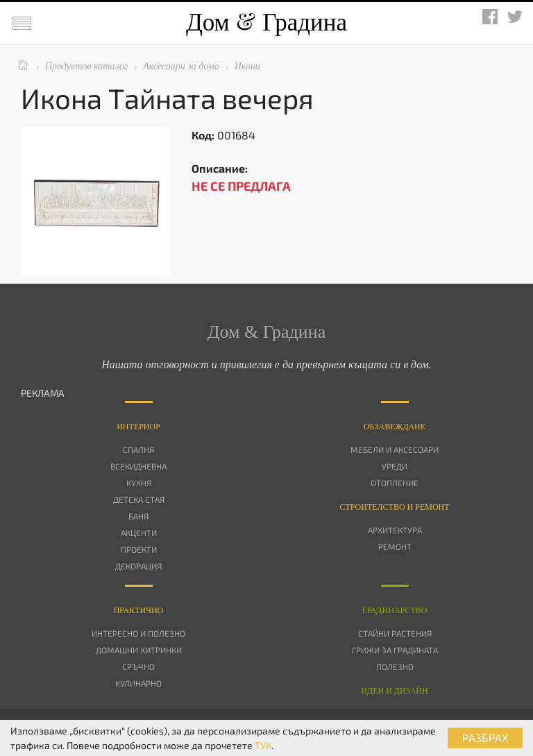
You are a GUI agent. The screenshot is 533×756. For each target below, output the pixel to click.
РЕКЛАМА (43, 393)
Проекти (139, 549)
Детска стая (139, 499)
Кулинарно (138, 683)
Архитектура (395, 530)
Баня (138, 516)
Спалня (138, 449)
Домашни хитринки (139, 650)
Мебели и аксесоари (395, 449)
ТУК (263, 745)
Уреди (395, 466)
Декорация (138, 566)
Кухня (139, 483)
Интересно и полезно (138, 633)
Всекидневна (138, 466)
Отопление (395, 483)
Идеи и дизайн (394, 691)
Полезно (395, 667)
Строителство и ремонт (394, 507)
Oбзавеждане (395, 427)
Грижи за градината (395, 650)
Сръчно (138, 667)
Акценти (139, 533)
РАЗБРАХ (485, 738)
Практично (139, 610)
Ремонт (395, 547)
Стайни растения (395, 633)
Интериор (138, 427)
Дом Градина (266, 23)
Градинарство (395, 610)
